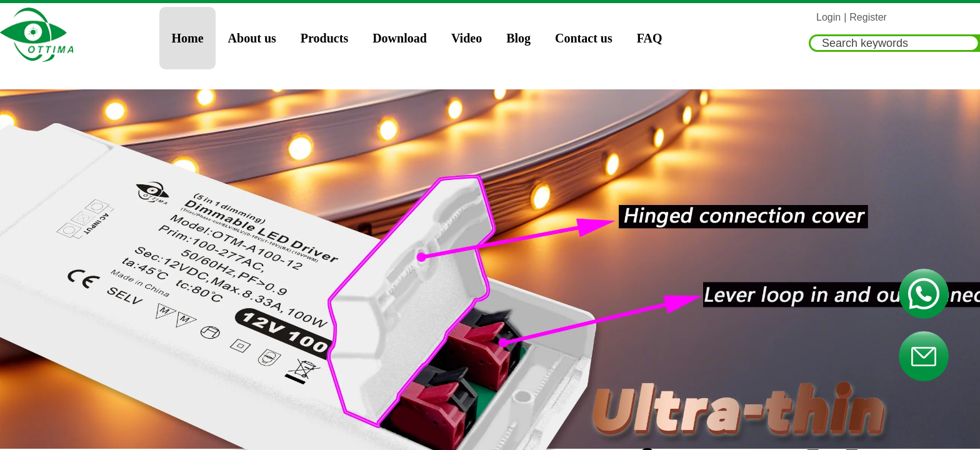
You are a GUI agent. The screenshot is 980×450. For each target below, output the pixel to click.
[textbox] (894, 43)
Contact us (584, 38)
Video (467, 38)
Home (188, 38)
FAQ (650, 38)
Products (324, 38)
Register (868, 17)
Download (400, 38)
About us (252, 38)
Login (828, 17)
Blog (518, 38)
